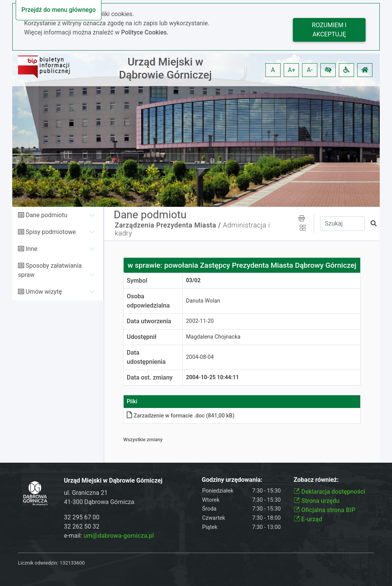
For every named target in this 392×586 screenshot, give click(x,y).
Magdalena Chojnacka (213, 337)
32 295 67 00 (82, 517)
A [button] (273, 70)
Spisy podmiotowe (51, 232)
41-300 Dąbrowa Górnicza (99, 502)
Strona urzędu (317, 501)
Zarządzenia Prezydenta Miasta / (168, 225)
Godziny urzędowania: (232, 480)
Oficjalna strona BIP (324, 510)
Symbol (137, 281)
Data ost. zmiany (150, 377)
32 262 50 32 (82, 526)
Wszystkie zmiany (143, 440)
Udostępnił (142, 337)
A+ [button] (292, 70)
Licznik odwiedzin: (38, 563)
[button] (328, 70)
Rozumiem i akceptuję (329, 30)
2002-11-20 (200, 321)
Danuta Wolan (203, 301)
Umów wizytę (44, 292)
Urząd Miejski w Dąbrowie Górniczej (166, 68)
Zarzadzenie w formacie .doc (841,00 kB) (180, 416)
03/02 (193, 281)
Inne (32, 249)
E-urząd (308, 519)
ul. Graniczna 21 (86, 493)
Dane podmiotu (47, 215)
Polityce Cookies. (145, 32)
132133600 (72, 563)
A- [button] (310, 70)
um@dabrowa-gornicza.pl (119, 536)
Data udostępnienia (146, 357)
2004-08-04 (200, 357)
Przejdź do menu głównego (59, 10)
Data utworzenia (149, 321)
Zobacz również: (316, 480)
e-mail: (109, 536)
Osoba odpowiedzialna (148, 301)
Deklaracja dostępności (329, 492)
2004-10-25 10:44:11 (213, 377)
